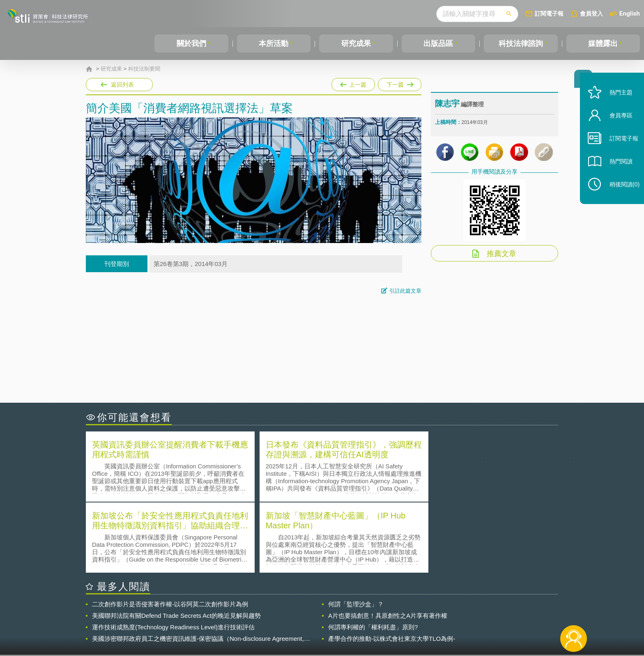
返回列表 (122, 85)
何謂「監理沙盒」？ (356, 532)
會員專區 (616, 127)
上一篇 (353, 83)
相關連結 (487, 611)
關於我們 (191, 44)
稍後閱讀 (620, 196)
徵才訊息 (375, 611)
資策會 (439, 611)
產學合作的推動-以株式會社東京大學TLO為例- (392, 566)
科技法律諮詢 (521, 44)
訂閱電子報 (549, 13)
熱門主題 (616, 104)
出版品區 (438, 44)
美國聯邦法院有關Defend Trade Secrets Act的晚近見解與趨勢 (176, 543)
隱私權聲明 (327, 611)
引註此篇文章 (405, 291)
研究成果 (356, 44)
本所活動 (274, 44)
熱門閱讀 (616, 173)
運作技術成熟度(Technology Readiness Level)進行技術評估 (173, 555)
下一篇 (400, 83)
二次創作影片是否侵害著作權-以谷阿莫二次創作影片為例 (170, 532)
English (630, 13)
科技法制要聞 (144, 69)
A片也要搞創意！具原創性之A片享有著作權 (388, 543)
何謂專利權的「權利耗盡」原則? (373, 555)
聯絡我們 (324, 622)
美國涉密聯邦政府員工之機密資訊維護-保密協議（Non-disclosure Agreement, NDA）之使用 (198, 567)
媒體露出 (603, 44)
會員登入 (591, 13)
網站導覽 (375, 622)
